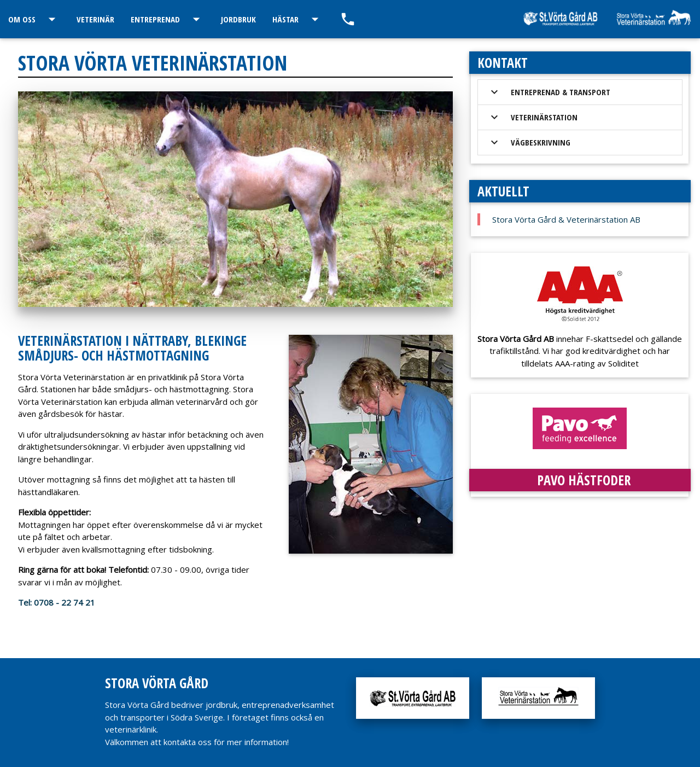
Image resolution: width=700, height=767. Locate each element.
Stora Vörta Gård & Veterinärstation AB (566, 219)
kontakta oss (188, 742)
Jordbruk (238, 19)
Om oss (34, 19)
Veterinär (95, 19)
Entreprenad (168, 19)
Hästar (298, 19)
